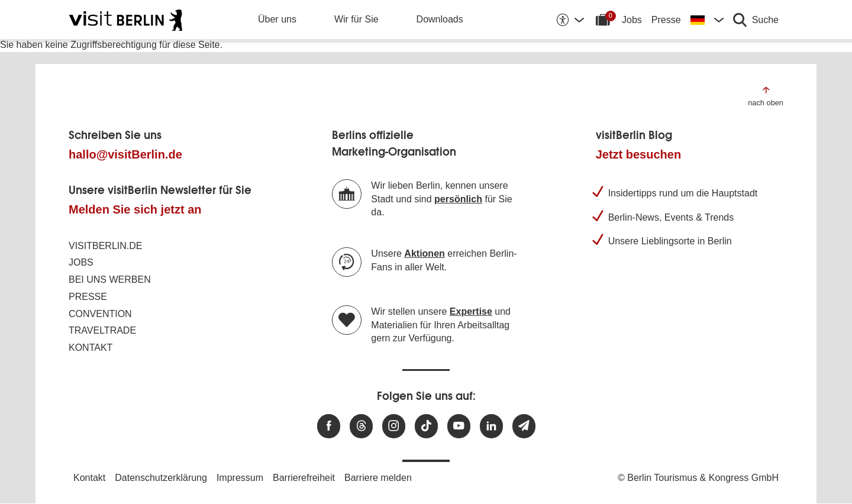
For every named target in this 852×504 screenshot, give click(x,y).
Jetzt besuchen (638, 154)
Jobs (632, 20)
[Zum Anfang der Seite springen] (766, 96)
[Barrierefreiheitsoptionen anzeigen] (570, 20)
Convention (100, 314)
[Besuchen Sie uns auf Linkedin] (491, 426)
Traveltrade (102, 330)
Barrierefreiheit (304, 478)
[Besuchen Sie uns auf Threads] (361, 426)
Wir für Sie (356, 19)
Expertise (471, 311)
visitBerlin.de (105, 246)
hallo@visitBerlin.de (125, 154)
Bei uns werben (110, 280)
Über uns (277, 19)
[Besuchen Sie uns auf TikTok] (426, 426)
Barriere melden (378, 478)
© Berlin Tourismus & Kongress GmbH (698, 478)
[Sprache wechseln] (707, 20)
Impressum (240, 478)
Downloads (440, 19)
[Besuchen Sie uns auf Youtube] (459, 426)
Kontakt (91, 348)
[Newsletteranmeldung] (524, 426)
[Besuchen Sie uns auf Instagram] (394, 426)
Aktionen (424, 253)
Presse (666, 20)
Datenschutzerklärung (161, 478)
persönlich (458, 199)
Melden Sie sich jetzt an (135, 209)
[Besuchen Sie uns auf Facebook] (329, 426)
